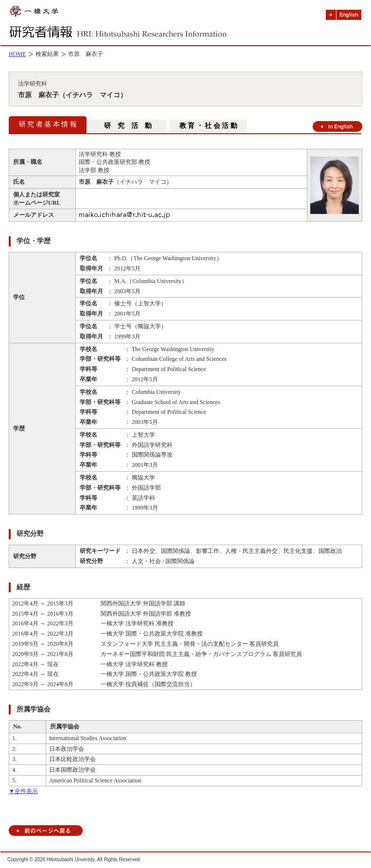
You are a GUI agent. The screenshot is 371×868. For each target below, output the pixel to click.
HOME (17, 54)
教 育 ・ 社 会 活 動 (208, 126)
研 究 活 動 (128, 126)
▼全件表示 (23, 791)
